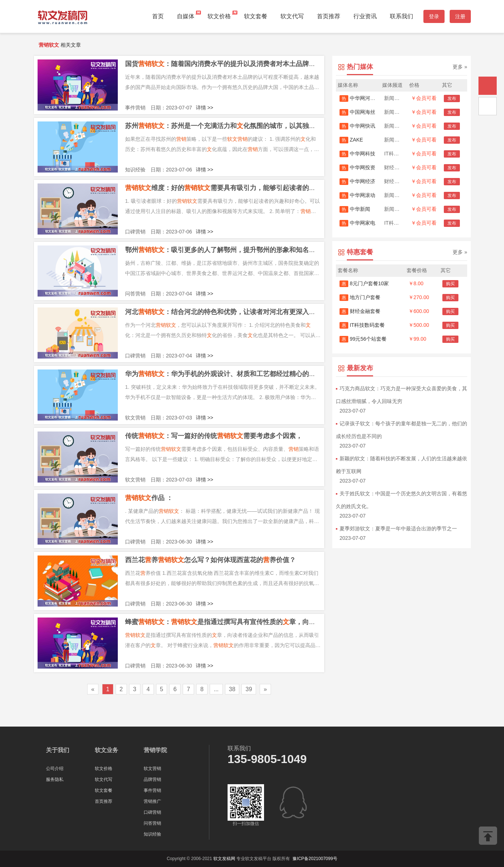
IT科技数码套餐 (362, 325)
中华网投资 (357, 167)
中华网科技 (357, 154)
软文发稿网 (224, 859)
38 (232, 689)
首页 (158, 16)
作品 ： (149, 498)
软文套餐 (256, 16)
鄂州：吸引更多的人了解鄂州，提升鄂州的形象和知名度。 (224, 250)
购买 (450, 284)
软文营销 (152, 769)
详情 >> (205, 108)
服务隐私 (55, 779)
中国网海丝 (357, 112)
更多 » (460, 67)
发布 (452, 98)
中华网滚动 (357, 195)
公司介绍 (55, 769)
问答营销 (152, 823)
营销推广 (152, 801)
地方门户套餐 (360, 297)
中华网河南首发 (363, 98)
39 (249, 689)
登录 (434, 16)
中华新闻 (355, 209)
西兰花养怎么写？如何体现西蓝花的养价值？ (210, 560)
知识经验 (152, 834)
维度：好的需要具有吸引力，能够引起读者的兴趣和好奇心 (237, 188)
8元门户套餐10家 (364, 283)
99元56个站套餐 (363, 339)
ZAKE (351, 140)
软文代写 (292, 16)
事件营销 (152, 790)
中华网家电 (357, 223)
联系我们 (402, 16)
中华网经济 (357, 181)
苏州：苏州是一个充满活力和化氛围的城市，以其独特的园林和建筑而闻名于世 (256, 126)
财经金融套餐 (360, 311)
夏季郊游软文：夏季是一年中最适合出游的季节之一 (398, 529)
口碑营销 (152, 812)
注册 (460, 16)
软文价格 (219, 16)
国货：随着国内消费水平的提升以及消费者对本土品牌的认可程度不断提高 (247, 64)
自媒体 (186, 16)
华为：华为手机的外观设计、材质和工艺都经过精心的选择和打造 (233, 374)
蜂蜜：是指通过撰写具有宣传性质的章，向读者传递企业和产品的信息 (256, 622)
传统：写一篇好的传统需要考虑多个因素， (214, 436)
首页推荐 (329, 16)
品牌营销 (152, 779)
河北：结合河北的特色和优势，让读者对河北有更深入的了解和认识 (237, 312)
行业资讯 (365, 16)
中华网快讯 (357, 126)
